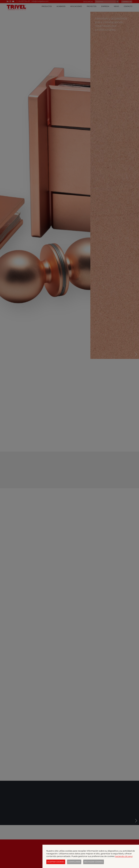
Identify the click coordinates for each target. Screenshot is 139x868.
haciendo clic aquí (124, 856)
